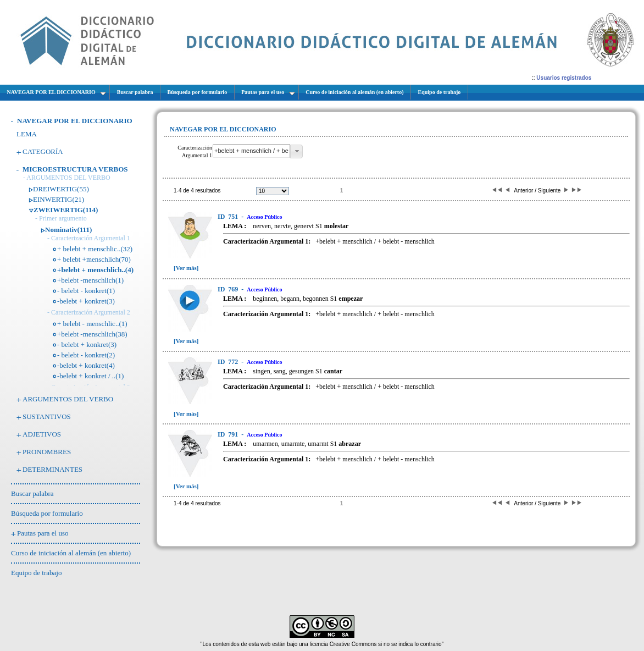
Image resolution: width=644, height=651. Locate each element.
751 (229, 217)
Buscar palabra (32, 493)
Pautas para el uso (43, 533)
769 (229, 289)
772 (229, 362)
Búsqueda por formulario (47, 513)
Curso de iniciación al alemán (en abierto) (71, 553)
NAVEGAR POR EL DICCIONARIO (75, 121)
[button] (296, 151)
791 (229, 434)
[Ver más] (186, 268)
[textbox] (251, 151)
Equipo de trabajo (36, 573)
